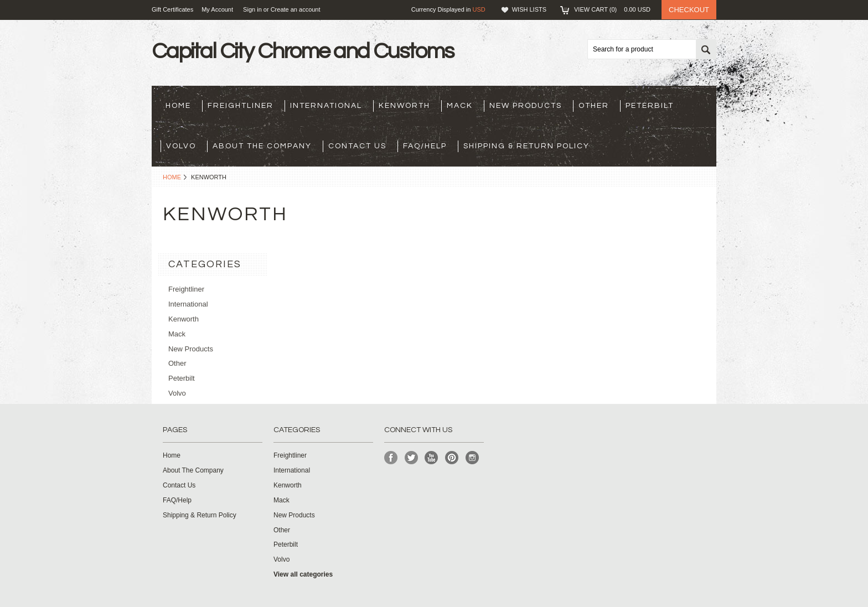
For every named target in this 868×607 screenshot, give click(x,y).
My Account (217, 9)
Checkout (689, 10)
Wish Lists (529, 9)
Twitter (412, 458)
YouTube (432, 458)
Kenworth (404, 106)
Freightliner (241, 106)
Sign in (252, 9)
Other (594, 106)
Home (172, 177)
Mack (460, 106)
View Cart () (612, 9)
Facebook (391, 458)
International (326, 106)
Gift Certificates (172, 9)
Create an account (296, 9)
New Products (526, 106)
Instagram (472, 458)
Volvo (181, 146)
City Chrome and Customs (303, 51)
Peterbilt (650, 106)
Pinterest (452, 458)
